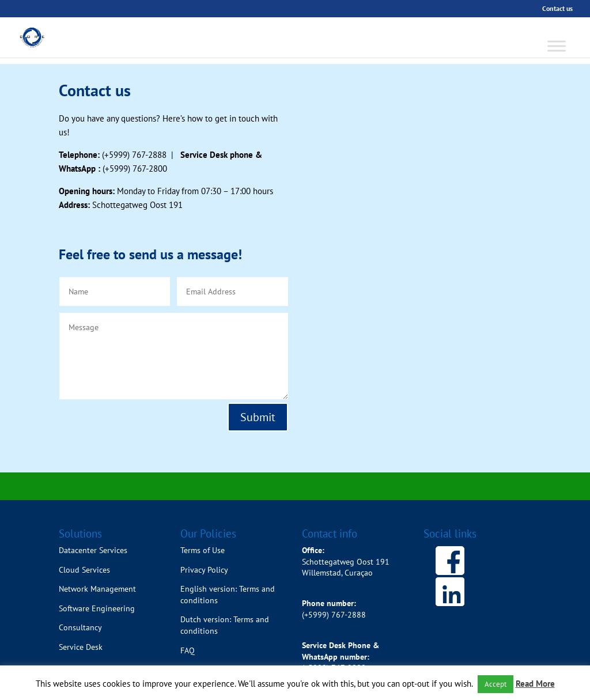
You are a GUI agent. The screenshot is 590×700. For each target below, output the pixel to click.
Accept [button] (496, 684)
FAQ (188, 650)
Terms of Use (203, 550)
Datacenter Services (93, 550)
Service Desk (81, 647)
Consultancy (80, 627)
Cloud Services (84, 570)
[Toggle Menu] (557, 46)
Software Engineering (97, 608)
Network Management (97, 589)
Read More (535, 684)
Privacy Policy (204, 570)
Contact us (557, 9)
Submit (258, 417)
